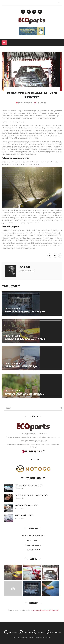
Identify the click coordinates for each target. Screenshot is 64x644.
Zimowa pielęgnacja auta (33, 545)
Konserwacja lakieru (33, 540)
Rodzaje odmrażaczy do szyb (25, 515)
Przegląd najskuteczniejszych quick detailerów (32, 495)
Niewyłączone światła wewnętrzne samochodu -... (24, 394)
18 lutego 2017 (19, 498)
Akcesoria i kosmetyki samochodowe (33, 536)
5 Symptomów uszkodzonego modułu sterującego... (25, 311)
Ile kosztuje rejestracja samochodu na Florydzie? (25, 339)
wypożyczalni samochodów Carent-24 (46, 610)
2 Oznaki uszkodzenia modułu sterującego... (22, 366)
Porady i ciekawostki (25, 103)
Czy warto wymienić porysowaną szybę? (29, 485)
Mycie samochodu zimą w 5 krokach (27, 505)
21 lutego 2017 (19, 509)
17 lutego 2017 (19, 488)
